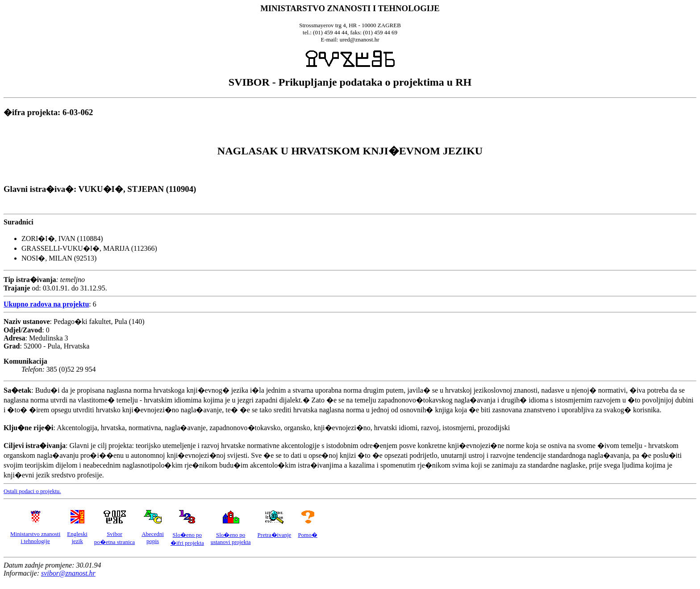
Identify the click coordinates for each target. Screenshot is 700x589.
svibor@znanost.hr (68, 573)
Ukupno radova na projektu (46, 304)
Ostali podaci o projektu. (32, 491)
